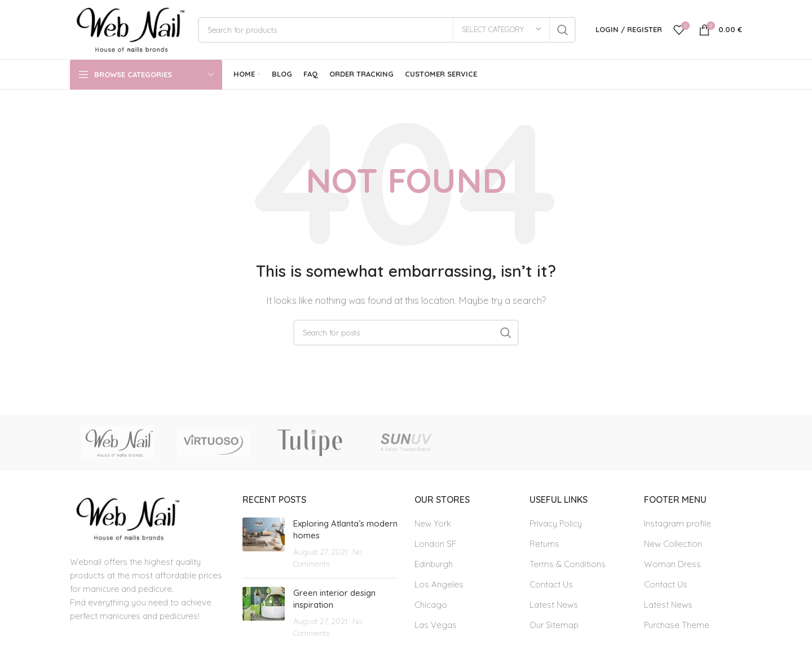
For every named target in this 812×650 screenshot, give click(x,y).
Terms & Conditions (568, 564)
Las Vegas (436, 625)
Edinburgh (434, 564)
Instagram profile (678, 523)
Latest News (554, 605)
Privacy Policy (556, 523)
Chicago (431, 605)
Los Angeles (439, 584)
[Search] (387, 30)
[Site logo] (128, 28)
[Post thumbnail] (264, 543)
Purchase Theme (677, 625)
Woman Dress (672, 564)
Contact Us (551, 584)
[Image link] (126, 518)
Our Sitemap (554, 625)
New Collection (673, 544)
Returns (544, 544)
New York (433, 523)
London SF (435, 544)
